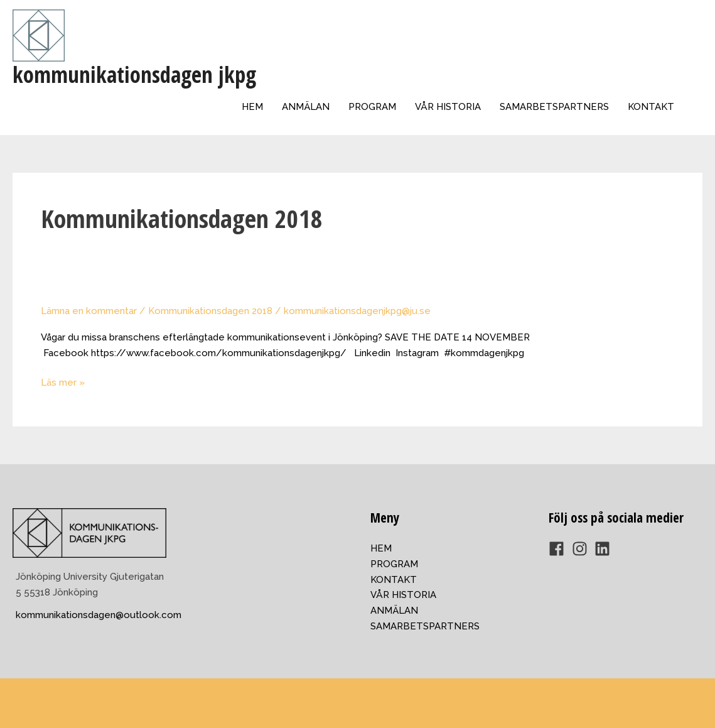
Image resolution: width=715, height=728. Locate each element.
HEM (252, 107)
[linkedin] (605, 549)
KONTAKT (651, 107)
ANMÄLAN (306, 107)
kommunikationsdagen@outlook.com (99, 615)
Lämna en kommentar (89, 311)
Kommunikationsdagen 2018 (210, 311)
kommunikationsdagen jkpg (134, 74)
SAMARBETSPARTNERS (554, 107)
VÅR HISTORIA (448, 107)
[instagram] (582, 549)
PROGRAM (372, 107)
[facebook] (559, 549)
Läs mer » (63, 383)
